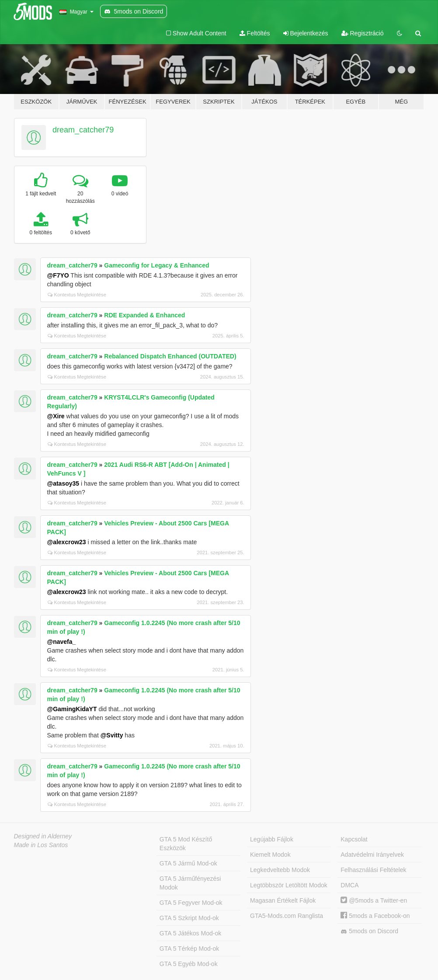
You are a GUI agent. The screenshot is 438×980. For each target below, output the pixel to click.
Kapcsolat (354, 839)
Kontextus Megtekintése (77, 295)
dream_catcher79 (83, 130)
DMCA (349, 885)
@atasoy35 (63, 483)
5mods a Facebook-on (375, 916)
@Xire (56, 416)
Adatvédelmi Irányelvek (372, 855)
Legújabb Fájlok (272, 839)
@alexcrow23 (67, 542)
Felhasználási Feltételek (373, 870)
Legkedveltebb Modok (280, 870)
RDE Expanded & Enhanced (144, 315)
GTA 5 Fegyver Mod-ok (191, 903)
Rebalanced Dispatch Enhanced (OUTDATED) (170, 356)
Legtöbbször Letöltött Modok (289, 885)
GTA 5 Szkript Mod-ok (189, 918)
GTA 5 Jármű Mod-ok (188, 863)
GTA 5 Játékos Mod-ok (190, 933)
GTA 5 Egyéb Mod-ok (189, 964)
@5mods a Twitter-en (374, 900)
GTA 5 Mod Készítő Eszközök (186, 844)
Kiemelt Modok (270, 855)
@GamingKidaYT (72, 709)
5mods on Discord (369, 931)
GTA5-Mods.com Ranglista (287, 916)
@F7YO (58, 275)
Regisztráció (363, 33)
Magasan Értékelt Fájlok (283, 900)
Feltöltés (255, 33)
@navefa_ (62, 642)
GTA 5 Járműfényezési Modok (190, 883)
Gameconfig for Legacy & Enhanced (156, 265)
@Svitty (112, 735)
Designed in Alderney (43, 836)
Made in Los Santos (41, 845)
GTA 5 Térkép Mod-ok (189, 949)
